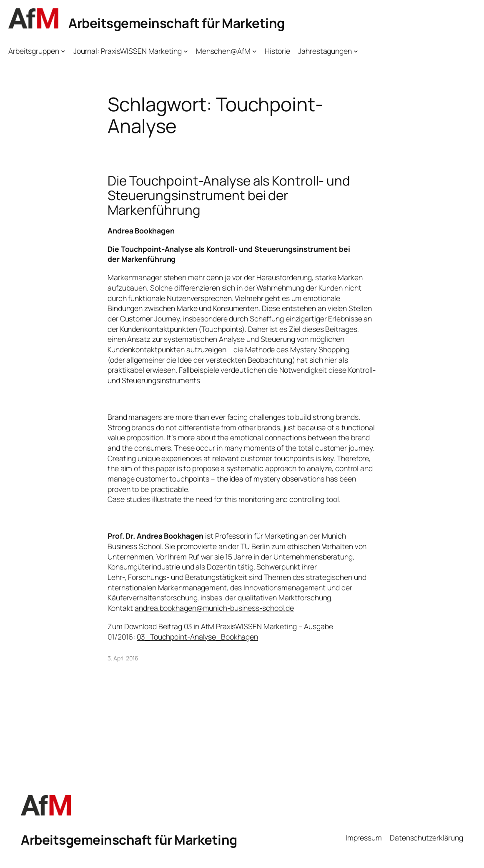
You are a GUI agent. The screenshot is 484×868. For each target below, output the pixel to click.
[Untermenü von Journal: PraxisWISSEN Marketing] (186, 51)
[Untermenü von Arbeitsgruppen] (63, 51)
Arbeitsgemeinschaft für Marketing (177, 23)
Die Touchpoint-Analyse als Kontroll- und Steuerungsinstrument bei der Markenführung (229, 196)
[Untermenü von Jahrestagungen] (356, 51)
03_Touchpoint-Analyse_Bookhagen (197, 637)
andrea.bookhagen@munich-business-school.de (214, 608)
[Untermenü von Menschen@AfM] (255, 51)
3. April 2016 (123, 658)
